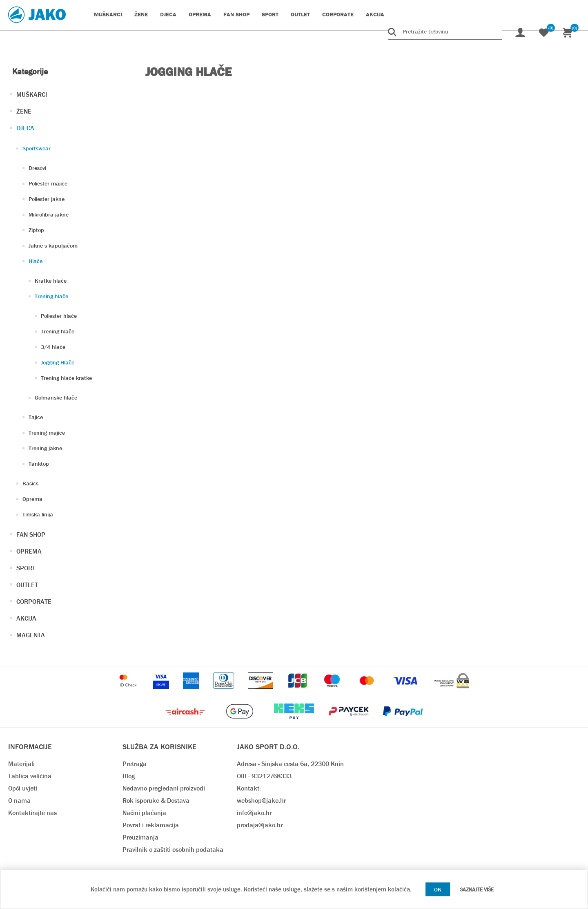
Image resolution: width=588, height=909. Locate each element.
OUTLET (27, 585)
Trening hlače (51, 296)
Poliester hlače (59, 316)
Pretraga (135, 764)
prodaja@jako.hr (260, 825)
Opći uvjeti (23, 788)
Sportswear (37, 148)
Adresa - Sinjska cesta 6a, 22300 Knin (290, 764)
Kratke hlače (51, 281)
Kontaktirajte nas (32, 813)
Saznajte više (477, 890)
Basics (30, 483)
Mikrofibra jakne (49, 214)
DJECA (25, 128)
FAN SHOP (31, 535)
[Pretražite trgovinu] (445, 31)
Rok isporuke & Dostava (156, 801)
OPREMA (29, 551)
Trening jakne (45, 448)
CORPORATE (34, 602)
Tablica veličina (30, 776)
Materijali (21, 764)
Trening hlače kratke (66, 378)
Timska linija (38, 514)
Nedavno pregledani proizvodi (164, 788)
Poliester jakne (47, 199)
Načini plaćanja (144, 813)
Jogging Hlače (58, 362)
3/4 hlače (53, 347)
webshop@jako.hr (261, 801)
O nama (19, 801)
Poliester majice (48, 183)
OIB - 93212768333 (264, 776)
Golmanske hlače (56, 398)
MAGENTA (31, 635)
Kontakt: (249, 788)
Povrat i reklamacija (151, 825)
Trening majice (47, 433)
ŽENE (24, 111)
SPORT (26, 568)
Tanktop (39, 464)
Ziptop (36, 230)
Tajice (36, 417)
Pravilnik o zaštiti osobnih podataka (173, 850)
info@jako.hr (254, 813)
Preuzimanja (140, 837)
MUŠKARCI (32, 95)
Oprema (32, 499)
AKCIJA (26, 618)
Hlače (36, 261)
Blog (129, 776)
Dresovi (37, 168)
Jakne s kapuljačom (53, 246)
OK (438, 889)
